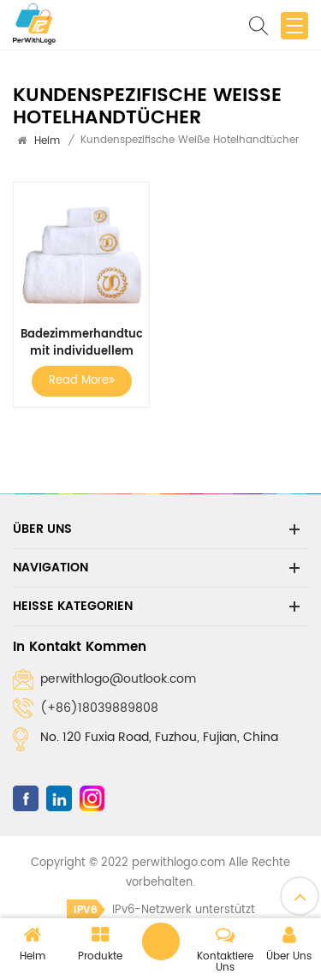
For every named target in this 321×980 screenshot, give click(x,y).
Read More (82, 381)
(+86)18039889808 (99, 708)
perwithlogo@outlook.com (118, 679)
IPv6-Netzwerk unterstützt (161, 910)
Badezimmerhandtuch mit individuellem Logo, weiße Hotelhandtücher (81, 344)
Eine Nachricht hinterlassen (161, 941)
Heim (47, 141)
